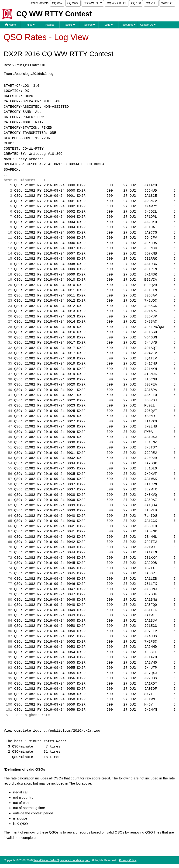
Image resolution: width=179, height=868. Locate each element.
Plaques (50, 25)
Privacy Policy (128, 860)
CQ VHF (151, 3)
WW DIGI (167, 3)
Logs (108, 25)
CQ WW (57, 3)
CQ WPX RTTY (116, 3)
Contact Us (148, 25)
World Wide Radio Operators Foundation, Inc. (62, 860)
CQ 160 (136, 3)
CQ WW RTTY (93, 3)
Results (69, 25)
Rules (30, 25)
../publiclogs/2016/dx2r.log (33, 74)
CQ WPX (73, 3)
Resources (128, 25)
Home (10, 25)
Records (89, 25)
